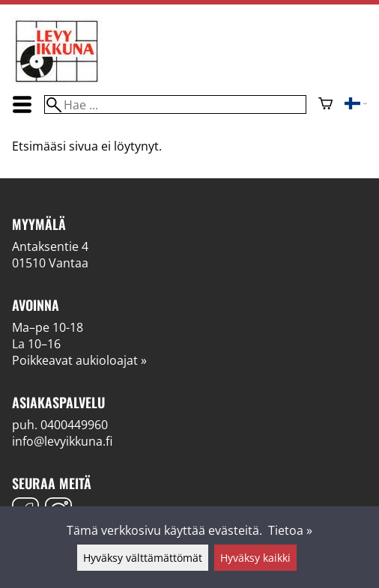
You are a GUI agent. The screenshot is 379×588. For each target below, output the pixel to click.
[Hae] (175, 104)
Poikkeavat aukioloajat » (79, 360)
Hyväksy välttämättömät (143, 558)
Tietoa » (290, 530)
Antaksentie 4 (50, 246)
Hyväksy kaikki (255, 558)
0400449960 (74, 425)
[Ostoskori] (325, 105)
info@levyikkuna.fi (62, 441)
